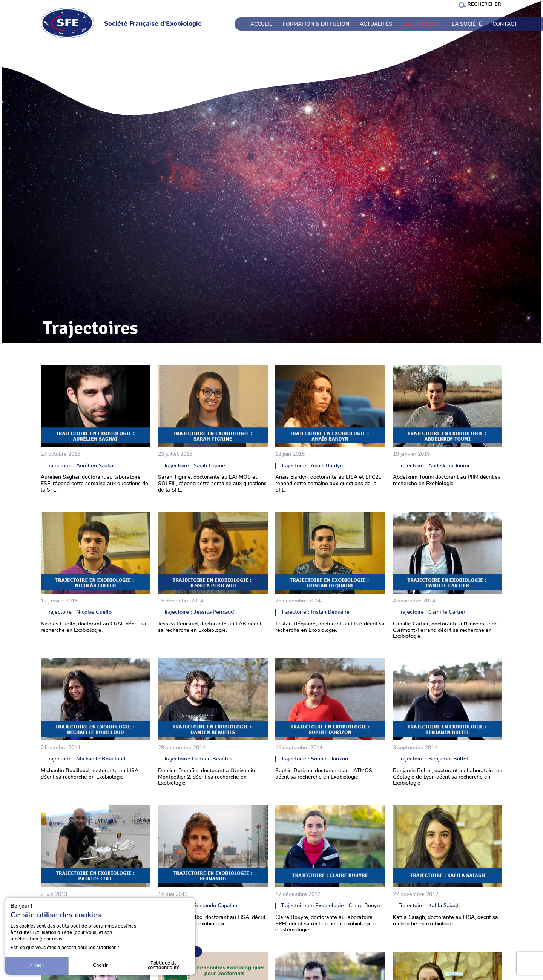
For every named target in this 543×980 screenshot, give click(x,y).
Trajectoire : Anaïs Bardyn (312, 466)
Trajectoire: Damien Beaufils (198, 759)
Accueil (261, 24)
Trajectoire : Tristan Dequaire (315, 612)
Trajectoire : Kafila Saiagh (429, 906)
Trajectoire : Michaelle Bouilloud (86, 759)
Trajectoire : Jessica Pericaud (199, 612)
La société (467, 24)
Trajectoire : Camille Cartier (432, 612)
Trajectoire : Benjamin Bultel (433, 759)
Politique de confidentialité (164, 966)
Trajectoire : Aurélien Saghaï (81, 466)
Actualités (376, 24)
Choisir (100, 965)
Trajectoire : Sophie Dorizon (314, 759)
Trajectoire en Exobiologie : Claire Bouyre (331, 906)
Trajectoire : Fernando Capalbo (200, 906)
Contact (505, 24)
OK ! (37, 966)
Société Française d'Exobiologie (153, 24)
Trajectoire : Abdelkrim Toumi (434, 466)
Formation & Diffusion (316, 24)
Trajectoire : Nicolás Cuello (79, 612)
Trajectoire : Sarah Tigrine (194, 466)
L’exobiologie (422, 24)
